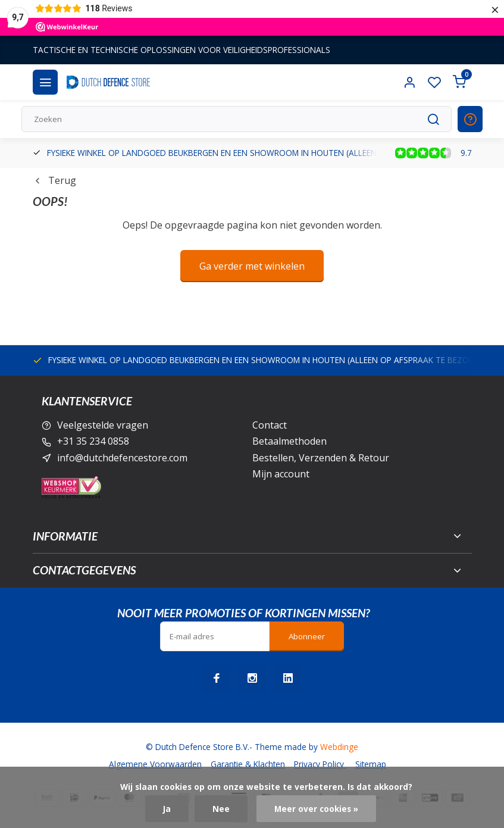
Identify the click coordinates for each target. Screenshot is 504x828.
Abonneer (307, 636)
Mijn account (281, 474)
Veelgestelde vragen (103, 425)
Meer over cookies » (316, 809)
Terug (54, 180)
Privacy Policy (320, 764)
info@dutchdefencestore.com (122, 458)
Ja (167, 809)
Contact (270, 425)
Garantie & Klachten (248, 764)
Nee (221, 809)
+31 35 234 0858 (93, 441)
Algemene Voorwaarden (155, 764)
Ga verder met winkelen (252, 266)
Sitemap (371, 764)
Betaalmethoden (289, 441)
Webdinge (339, 747)
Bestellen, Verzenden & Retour (321, 458)
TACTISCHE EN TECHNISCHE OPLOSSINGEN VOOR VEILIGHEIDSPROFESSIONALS (181, 50)
